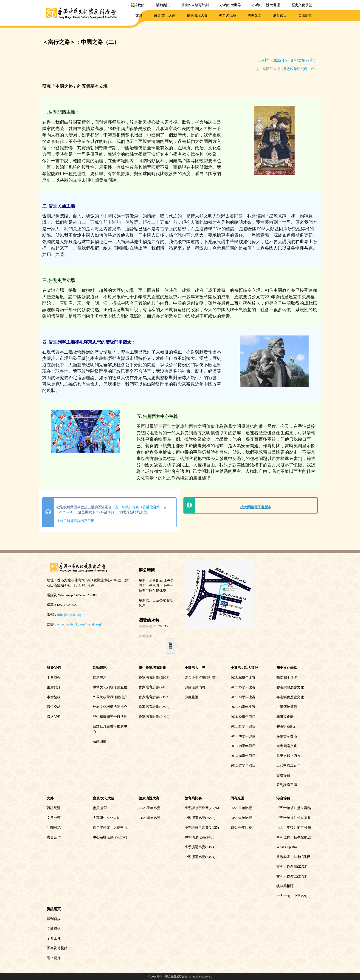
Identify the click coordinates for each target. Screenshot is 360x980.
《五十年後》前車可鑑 (294, 827)
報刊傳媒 (54, 919)
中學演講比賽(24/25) (200, 837)
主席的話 (54, 687)
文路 (139, 15)
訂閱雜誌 (54, 827)
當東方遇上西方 (288, 756)
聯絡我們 (54, 717)
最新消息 (100, 678)
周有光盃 (255, 15)
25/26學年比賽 (149, 808)
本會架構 (54, 697)
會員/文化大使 (165, 15)
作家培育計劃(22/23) (154, 707)
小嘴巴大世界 (231, 5)
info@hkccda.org (69, 615)
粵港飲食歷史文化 (290, 697)
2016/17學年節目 (243, 765)
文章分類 (54, 818)
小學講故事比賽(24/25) (202, 827)
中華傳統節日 (287, 707)
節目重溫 (191, 697)
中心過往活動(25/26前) (110, 837)
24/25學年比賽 (149, 818)
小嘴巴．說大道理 (266, 5)
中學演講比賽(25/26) (200, 818)
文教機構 (54, 929)
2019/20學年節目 (243, 736)
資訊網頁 (305, 15)
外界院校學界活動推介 (110, 697)
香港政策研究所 (295, 69)
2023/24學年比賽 (243, 697)
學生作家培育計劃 (195, 5)
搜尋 (170, 646)
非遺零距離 (285, 717)
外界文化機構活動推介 (110, 707)
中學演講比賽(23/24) (200, 857)
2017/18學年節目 (243, 756)
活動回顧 (100, 741)
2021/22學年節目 (243, 717)
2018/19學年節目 (243, 746)
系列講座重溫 (287, 785)
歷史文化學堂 (302, 5)
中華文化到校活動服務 (110, 687)
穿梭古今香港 (287, 736)
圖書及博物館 (57, 948)
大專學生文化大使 (107, 818)
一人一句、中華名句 (292, 896)
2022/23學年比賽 (243, 707)
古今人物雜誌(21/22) (292, 876)
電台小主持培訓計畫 (200, 678)
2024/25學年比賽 (243, 687)
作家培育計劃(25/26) (154, 678)
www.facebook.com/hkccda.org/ (79, 624)
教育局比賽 (228, 15)
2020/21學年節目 (243, 726)
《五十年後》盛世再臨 (294, 808)
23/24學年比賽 (241, 827)
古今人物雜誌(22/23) (292, 866)
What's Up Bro (287, 847)
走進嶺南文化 (287, 746)
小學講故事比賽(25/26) (202, 808)
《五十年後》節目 (125, 507)
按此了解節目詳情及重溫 (75, 521)
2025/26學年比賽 (243, 678)
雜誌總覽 (54, 808)
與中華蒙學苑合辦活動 (110, 717)
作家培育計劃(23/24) (154, 697)
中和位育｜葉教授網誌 (294, 837)
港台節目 (280, 15)
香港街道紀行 (287, 726)
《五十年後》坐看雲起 (294, 818)
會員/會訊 (100, 808)
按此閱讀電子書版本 (256, 507)
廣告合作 (54, 837)
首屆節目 (283, 775)
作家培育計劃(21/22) (154, 717)
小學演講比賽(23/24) (200, 847)
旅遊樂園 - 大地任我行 (293, 857)
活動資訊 (163, 5)
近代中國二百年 (288, 765)
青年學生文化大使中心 (110, 827)
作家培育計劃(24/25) (154, 687)
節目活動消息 (195, 687)
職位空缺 (54, 707)
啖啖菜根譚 (285, 886)
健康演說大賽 (197, 15)
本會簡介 (54, 678)
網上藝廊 (54, 958)
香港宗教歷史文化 (290, 687)
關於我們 (138, 5)
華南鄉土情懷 (287, 678)
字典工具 (54, 938)
